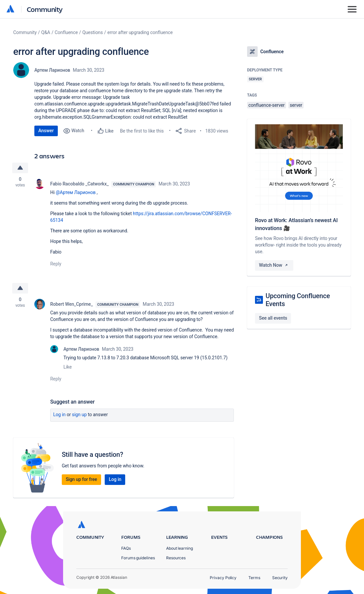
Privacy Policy (223, 578)
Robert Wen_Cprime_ (72, 304)
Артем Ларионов (52, 70)
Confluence (66, 32)
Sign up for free (81, 479)
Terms (254, 578)
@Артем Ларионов (76, 192)
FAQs (126, 548)
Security (280, 578)
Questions (92, 32)
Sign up (79, 415)
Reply (56, 264)
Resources (176, 558)
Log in (59, 415)
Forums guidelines (138, 558)
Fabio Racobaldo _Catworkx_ (79, 184)
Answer (46, 131)
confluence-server (267, 105)
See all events (273, 318)
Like (68, 367)
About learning (180, 548)
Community (45, 9)
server (296, 105)
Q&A (46, 32)
